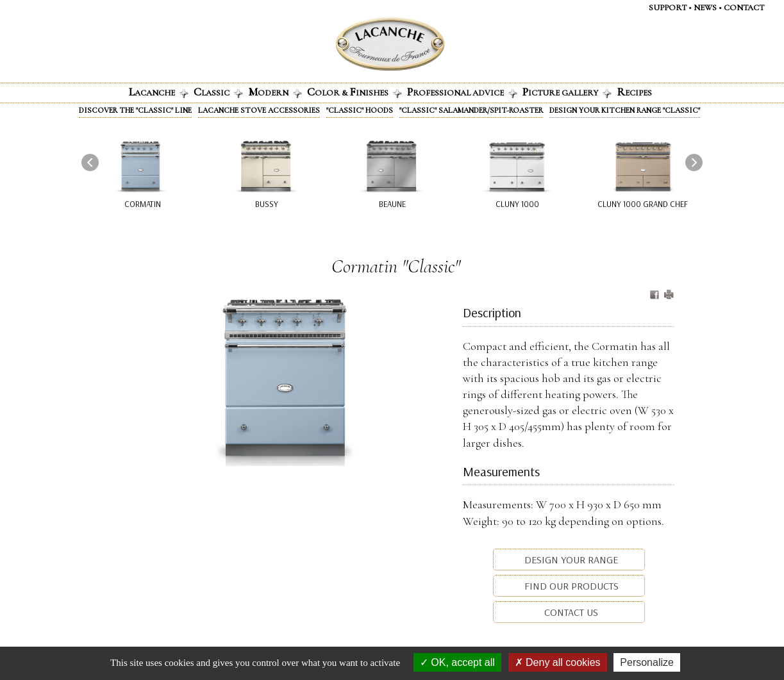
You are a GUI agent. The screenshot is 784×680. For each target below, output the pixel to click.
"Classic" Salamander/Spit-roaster (471, 110)
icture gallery (567, 92)
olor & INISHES (354, 92)
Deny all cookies (558, 662)
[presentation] (90, 162)
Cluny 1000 (517, 204)
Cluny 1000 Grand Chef (643, 204)
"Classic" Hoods (360, 110)
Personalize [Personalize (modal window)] (647, 662)
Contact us (570, 612)
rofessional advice (462, 92)
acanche (159, 92)
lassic (218, 92)
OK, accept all (457, 662)
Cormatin (143, 204)
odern (275, 92)
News (705, 8)
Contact (744, 8)
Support (668, 8)
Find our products (570, 586)
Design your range (570, 560)
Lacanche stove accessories (259, 110)
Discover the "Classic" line (135, 110)
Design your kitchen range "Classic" (625, 110)
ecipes (634, 92)
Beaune (392, 204)
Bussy (267, 204)
